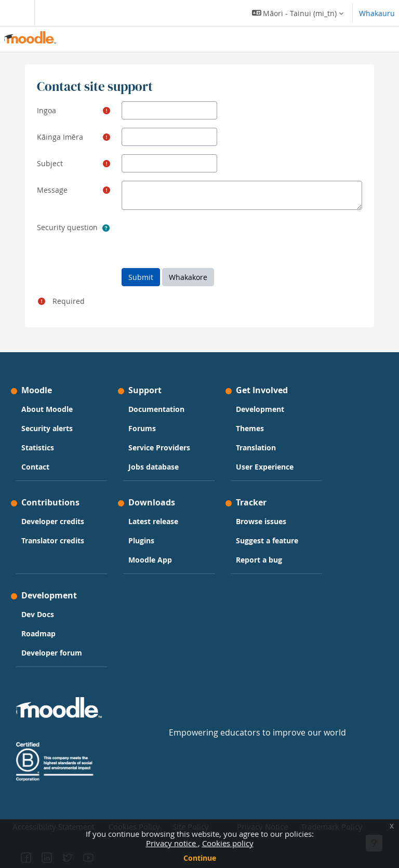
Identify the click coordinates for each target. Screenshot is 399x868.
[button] (298, 13)
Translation (256, 448)
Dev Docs (38, 614)
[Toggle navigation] (15, 13)
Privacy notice (172, 843)
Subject (50, 163)
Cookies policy (228, 843)
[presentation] (201, 238)
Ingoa (46, 110)
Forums (142, 428)
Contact (35, 467)
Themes (250, 428)
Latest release (153, 521)
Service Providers (159, 448)
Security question (67, 227)
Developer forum (52, 653)
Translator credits (53, 540)
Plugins (141, 540)
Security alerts (47, 428)
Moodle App (150, 560)
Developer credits (53, 521)
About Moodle (47, 409)
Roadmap (38, 633)
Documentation (156, 409)
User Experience (265, 467)
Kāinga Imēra (60, 137)
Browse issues (261, 521)
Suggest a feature (267, 540)
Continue (200, 858)
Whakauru (377, 13)
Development (260, 409)
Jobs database (154, 467)
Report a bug (259, 560)
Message (52, 190)
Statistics (38, 448)
